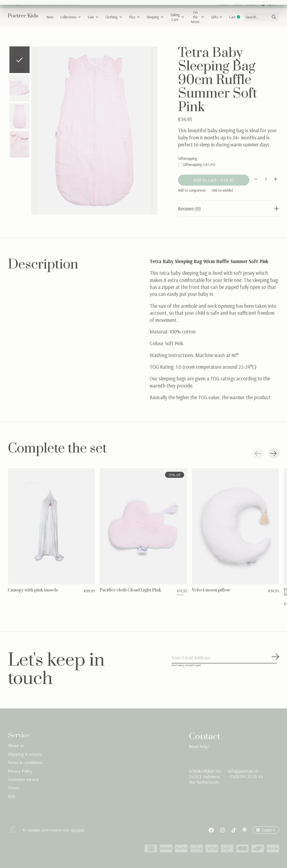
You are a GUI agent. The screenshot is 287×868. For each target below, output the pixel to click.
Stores (14, 788)
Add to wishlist (222, 190)
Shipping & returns (25, 754)
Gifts (217, 17)
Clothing (114, 17)
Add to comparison (192, 190)
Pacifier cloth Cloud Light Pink (130, 590)
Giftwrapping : (188, 158)
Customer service (23, 780)
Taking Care (177, 17)
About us (16, 746)
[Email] (225, 658)
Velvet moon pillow (211, 590)
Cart (236, 17)
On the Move (198, 17)
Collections (71, 17)
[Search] (261, 17)
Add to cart (213, 180)
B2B (11, 796)
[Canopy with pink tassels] (51, 526)
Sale (93, 17)
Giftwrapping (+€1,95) (199, 164)
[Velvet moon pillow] (236, 526)
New (50, 17)
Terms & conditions (25, 763)
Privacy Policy (20, 771)
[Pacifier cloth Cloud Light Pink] (143, 526)
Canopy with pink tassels (33, 590)
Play (134, 17)
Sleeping (155, 17)
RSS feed (77, 830)
